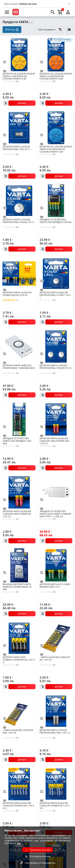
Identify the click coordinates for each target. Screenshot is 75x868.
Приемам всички (37, 850)
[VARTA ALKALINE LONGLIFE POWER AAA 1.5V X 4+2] (19, 784)
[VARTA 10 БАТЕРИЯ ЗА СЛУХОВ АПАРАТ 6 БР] (19, 54)
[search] (53, 12)
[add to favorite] (7, 71)
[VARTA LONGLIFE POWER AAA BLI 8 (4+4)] (19, 273)
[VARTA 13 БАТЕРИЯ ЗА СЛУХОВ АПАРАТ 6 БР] (56, 54)
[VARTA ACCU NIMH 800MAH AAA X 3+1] (56, 565)
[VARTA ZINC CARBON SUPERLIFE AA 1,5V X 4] (19, 638)
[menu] (7, 12)
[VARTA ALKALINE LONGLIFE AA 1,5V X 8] (56, 638)
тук (19, 843)
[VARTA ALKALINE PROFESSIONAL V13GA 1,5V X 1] (56, 273)
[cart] (60, 12)
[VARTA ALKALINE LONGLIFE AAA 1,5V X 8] (19, 711)
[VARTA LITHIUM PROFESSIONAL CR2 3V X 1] (19, 127)
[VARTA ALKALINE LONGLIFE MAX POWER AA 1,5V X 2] (19, 492)
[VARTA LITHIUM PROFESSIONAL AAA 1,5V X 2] (56, 711)
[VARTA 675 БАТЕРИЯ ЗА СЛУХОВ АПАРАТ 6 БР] (56, 127)
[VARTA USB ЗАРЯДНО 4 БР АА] (56, 200)
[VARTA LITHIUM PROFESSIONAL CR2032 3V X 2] (56, 346)
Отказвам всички (37, 856)
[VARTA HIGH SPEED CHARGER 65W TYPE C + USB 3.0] (56, 492)
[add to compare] (7, 62)
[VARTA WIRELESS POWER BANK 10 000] (19, 565)
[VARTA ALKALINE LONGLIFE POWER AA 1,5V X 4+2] (56, 784)
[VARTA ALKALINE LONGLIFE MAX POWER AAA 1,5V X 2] (56, 419)
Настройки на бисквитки (37, 863)
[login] (68, 12)
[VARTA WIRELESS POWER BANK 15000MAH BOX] (19, 346)
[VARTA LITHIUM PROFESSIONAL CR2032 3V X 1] (19, 200)
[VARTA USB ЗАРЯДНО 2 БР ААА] (19, 419)
